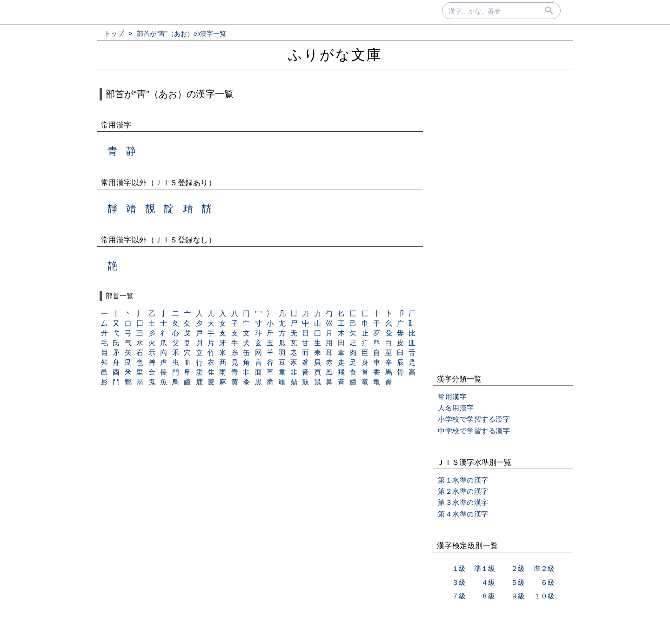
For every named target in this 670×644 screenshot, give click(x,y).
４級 (488, 582)
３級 (459, 582)
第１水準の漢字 (463, 480)
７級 (459, 596)
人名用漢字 (456, 408)
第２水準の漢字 (463, 491)
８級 (488, 596)
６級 (548, 582)
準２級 (544, 568)
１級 (459, 568)
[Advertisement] (503, 223)
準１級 (485, 568)
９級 (518, 596)
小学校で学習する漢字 (474, 419)
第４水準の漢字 (463, 514)
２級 (518, 568)
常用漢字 (452, 397)
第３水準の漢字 (463, 502)
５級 (518, 582)
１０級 (544, 596)
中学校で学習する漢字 (474, 431)
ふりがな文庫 (335, 55)
